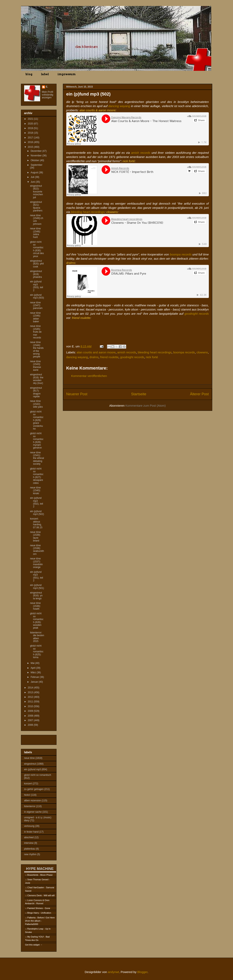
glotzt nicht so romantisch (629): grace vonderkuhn (37, 420)
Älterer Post (199, 394)
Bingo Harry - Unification (39, 913)
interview (29, 843)
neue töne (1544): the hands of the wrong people (37, 349)
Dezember (36, 151)
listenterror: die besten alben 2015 (37, 637)
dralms (94, 357)
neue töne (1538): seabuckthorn (37, 550)
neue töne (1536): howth (35, 606)
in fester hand (31, 832)
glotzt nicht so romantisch (38, 775)
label (45, 74)
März (34, 672)
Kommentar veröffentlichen (89, 376)
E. (47, 87)
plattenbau (30, 849)
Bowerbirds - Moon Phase (40, 875)
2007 (31, 720)
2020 (31, 124)
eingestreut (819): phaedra (36, 274)
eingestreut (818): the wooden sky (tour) (37, 379)
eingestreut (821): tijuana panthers (36, 206)
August (35, 173)
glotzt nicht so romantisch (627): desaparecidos (37, 476)
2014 (31, 688)
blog (29, 74)
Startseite (139, 394)
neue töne (29, 758)
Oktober (35, 160)
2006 (31, 725)
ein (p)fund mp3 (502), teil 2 (36, 502)
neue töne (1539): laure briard (35, 536)
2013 (31, 692)
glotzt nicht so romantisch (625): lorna (37, 652)
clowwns (202, 352)
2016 (31, 142)
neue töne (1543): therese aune (35, 366)
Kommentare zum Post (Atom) (146, 406)
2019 (31, 128)
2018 (31, 133)
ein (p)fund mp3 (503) (37, 296)
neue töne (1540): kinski (35, 490)
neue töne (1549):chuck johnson (37, 220)
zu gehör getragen (34, 789)
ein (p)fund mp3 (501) (37, 587)
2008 (31, 716)
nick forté (152, 357)
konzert (28, 784)
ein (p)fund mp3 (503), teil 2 (36, 286)
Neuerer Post (77, 394)
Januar (35, 682)
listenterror (30, 806)
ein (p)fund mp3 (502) (37, 513)
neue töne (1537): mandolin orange (36, 563)
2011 (31, 702)
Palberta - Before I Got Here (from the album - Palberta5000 (40, 921)
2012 (31, 697)
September (36, 165)
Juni (33, 182)
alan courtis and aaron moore (96, 352)
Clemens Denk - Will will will (41, 895)
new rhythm (30, 854)
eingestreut (30, 764)
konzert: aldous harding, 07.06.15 (36, 523)
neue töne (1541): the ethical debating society (37, 458)
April (33, 668)
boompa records (181, 254)
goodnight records (197, 314)
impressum (67, 74)
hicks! (27, 795)
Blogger (142, 972)
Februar (35, 677)
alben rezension (33, 801)
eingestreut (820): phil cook (37, 264)
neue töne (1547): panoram (36, 305)
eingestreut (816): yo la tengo (36, 596)
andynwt (113, 972)
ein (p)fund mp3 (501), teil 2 (36, 576)
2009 (31, 711)
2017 (31, 138)
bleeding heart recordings (88, 212)
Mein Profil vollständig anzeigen (48, 95)
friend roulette (109, 357)
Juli (33, 177)
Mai (33, 663)
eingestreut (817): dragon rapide (36, 392)
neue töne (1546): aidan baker (35, 317)
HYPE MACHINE (40, 869)
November (36, 156)
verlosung (29, 826)
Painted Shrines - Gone (39, 908)
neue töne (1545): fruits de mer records (36, 332)
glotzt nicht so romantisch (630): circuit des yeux (37, 249)
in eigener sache (33, 812)
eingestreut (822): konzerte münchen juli (36, 192)
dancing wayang (119, 106)
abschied (29, 837)
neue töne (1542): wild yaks (36, 404)
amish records (141, 153)
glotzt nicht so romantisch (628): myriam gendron (37, 441)
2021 (31, 119)
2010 (31, 706)
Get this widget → (34, 945)
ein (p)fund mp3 (33, 769)
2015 (31, 147)
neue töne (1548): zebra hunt (35, 233)
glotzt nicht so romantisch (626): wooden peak (37, 621)
